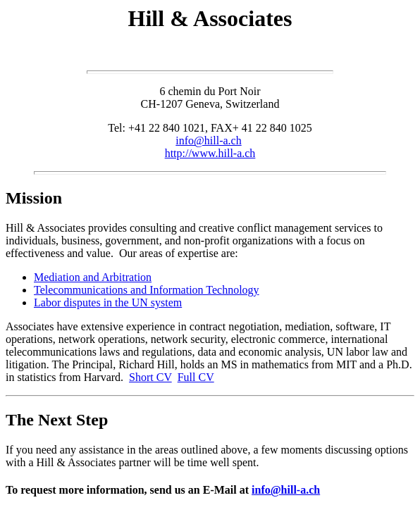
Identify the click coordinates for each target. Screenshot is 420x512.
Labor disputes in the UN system (108, 302)
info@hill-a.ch (208, 141)
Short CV (150, 377)
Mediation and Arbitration (93, 277)
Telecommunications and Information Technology (147, 290)
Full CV (196, 377)
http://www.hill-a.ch (210, 153)
